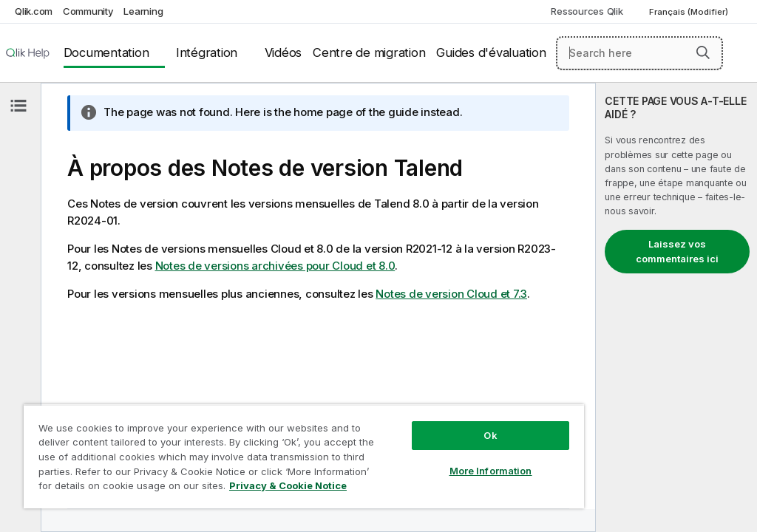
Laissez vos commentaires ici (677, 251)
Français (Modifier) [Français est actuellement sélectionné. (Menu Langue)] (690, 12)
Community (88, 11)
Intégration (207, 52)
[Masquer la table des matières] (18, 106)
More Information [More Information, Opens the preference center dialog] (491, 471)
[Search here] (639, 53)
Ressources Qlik (587, 11)
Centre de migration (369, 52)
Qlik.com (34, 11)
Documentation (106, 52)
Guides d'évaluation (491, 52)
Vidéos (284, 52)
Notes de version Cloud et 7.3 (451, 294)
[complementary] (676, 307)
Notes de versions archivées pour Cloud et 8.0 (275, 266)
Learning (143, 11)
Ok (490, 435)
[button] (703, 52)
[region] (304, 456)
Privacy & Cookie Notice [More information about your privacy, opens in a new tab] (288, 485)
